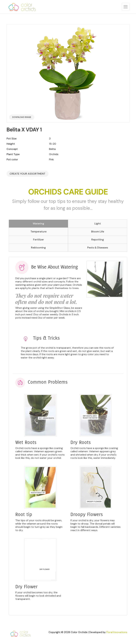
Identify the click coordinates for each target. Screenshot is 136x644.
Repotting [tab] (98, 240)
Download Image (22, 117)
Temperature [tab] (38, 232)
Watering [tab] (38, 224)
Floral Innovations (117, 632)
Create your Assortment (27, 174)
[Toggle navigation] (126, 7)
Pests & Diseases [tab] (98, 248)
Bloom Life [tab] (98, 232)
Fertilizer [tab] (38, 240)
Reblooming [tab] (38, 248)
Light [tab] (98, 224)
